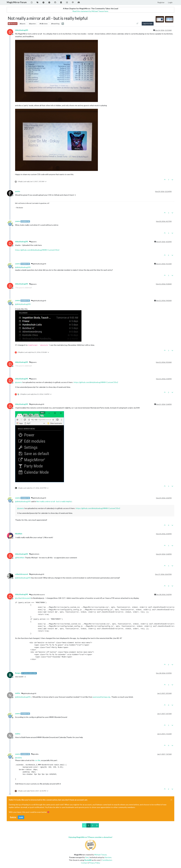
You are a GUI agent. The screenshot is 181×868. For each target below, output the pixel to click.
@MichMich (34, 554)
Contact (84, 863)
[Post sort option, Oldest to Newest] (137, 24)
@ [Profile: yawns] (18, 382)
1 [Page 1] (88, 825)
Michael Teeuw (101, 855)
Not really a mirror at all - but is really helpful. (54, 501)
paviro (18, 191)
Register (13, 817)
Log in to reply (148, 23)
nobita (18, 693)
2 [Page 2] (93, 825)
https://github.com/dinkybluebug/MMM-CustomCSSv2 (37, 250)
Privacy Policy (95, 863)
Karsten (108, 857)
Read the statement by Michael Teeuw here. (90, 11)
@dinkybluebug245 (39, 264)
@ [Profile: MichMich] (20, 558)
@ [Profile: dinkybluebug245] (23, 267)
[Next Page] (97, 825)
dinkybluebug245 (22, 30)
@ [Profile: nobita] (18, 758)
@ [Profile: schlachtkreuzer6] (23, 598)
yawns (18, 221)
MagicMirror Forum (17, 2)
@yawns (33, 242)
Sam (87, 857)
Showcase (13, 24)
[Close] (171, 800)
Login (21, 817)
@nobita (35, 754)
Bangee (18, 673)
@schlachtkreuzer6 (37, 595)
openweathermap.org (101, 697)
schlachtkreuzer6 (22, 574)
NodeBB (88, 860)
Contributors (107, 860)
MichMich (19, 534)
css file (38, 760)
